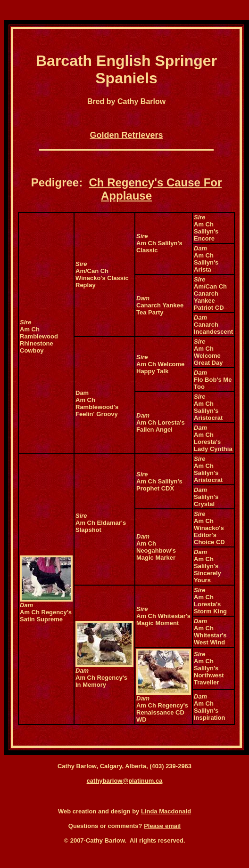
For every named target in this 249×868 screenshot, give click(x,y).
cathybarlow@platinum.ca (125, 781)
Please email (162, 826)
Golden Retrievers (127, 135)
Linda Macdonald (166, 811)
